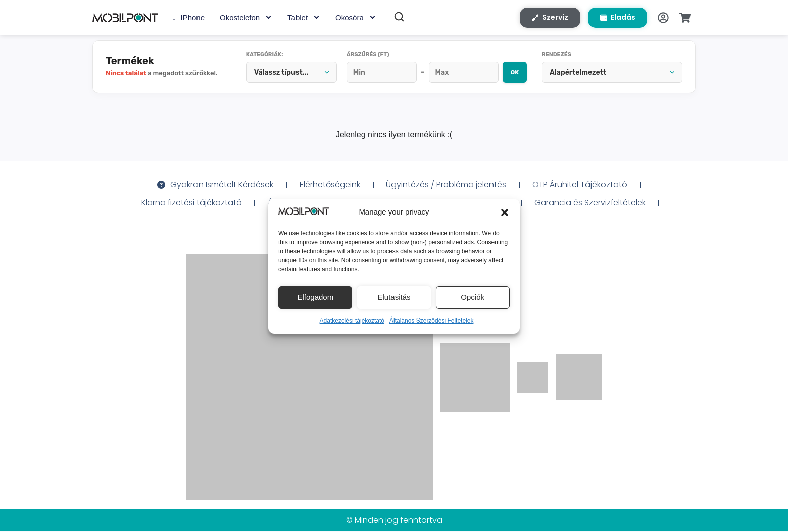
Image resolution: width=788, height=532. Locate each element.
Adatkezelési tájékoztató (352, 321)
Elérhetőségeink (330, 185)
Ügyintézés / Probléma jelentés (447, 185)
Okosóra (356, 18)
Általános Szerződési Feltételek (431, 321)
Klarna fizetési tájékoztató (191, 203)
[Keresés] (399, 17)
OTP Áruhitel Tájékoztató (580, 185)
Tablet (304, 18)
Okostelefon (246, 18)
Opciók (473, 297)
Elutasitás (394, 297)
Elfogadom (315, 297)
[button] (505, 212)
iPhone (189, 18)
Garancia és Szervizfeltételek (590, 203)
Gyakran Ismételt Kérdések (215, 185)
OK (514, 73)
